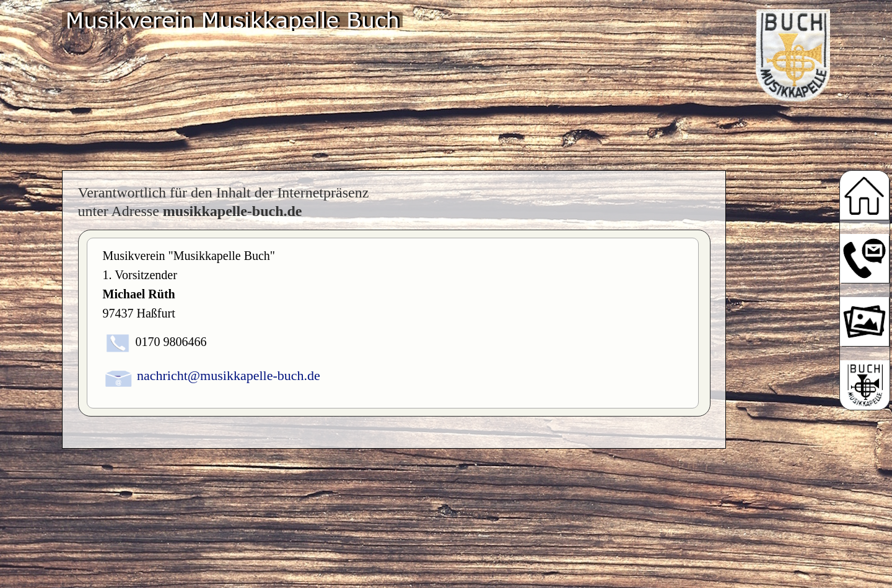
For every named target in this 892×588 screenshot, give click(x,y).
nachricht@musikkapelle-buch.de (229, 375)
